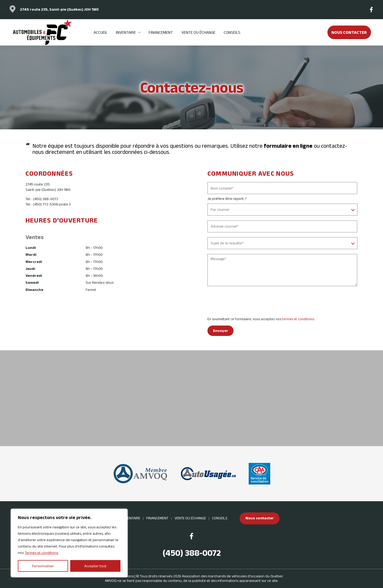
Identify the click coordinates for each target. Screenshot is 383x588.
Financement (161, 32)
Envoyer (221, 331)
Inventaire (126, 32)
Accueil (101, 32)
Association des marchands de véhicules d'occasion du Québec (232, 576)
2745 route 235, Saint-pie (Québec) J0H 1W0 (59, 9)
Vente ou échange (198, 32)
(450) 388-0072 (46, 199)
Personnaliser (43, 566)
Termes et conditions (41, 553)
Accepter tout (95, 566)
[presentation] (248, 302)
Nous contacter (349, 32)
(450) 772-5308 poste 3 (52, 204)
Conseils (232, 32)
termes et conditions (298, 319)
